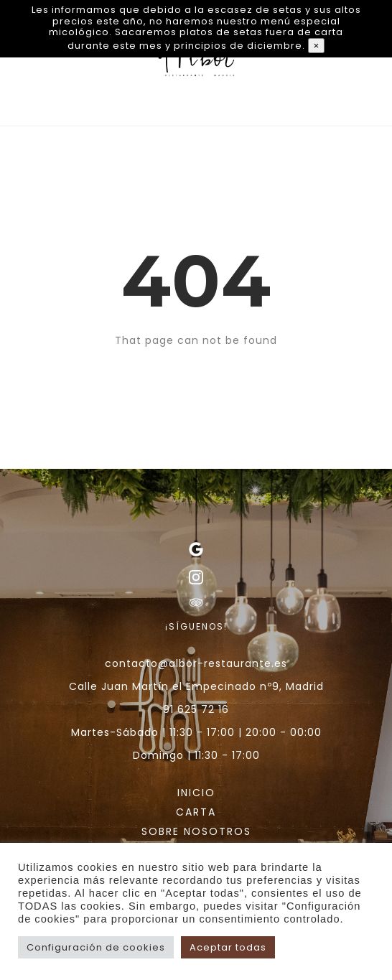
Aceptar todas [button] (228, 947)
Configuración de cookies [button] (96, 947)
